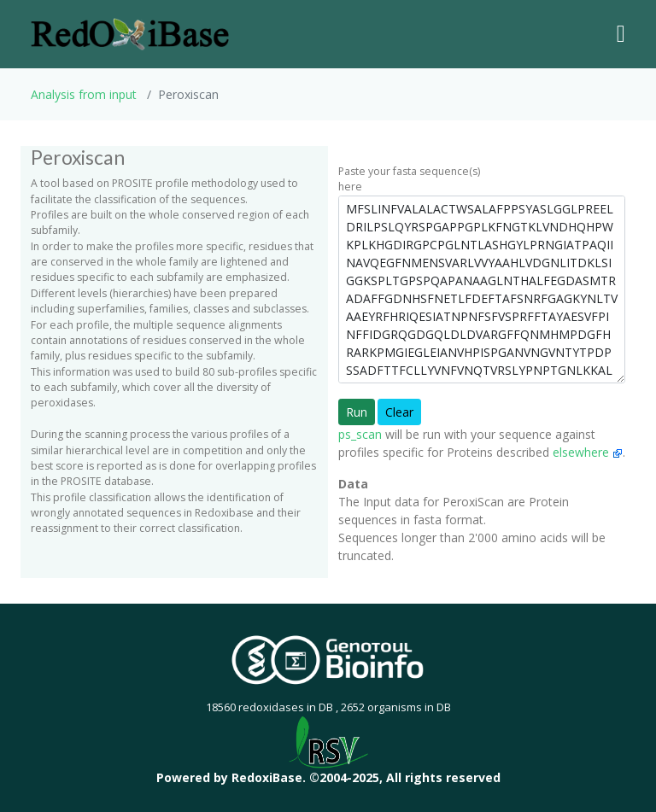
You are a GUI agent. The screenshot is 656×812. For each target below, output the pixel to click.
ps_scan (360, 434)
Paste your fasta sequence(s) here (409, 179)
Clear (399, 412)
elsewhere (588, 452)
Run (357, 412)
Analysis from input (84, 94)
